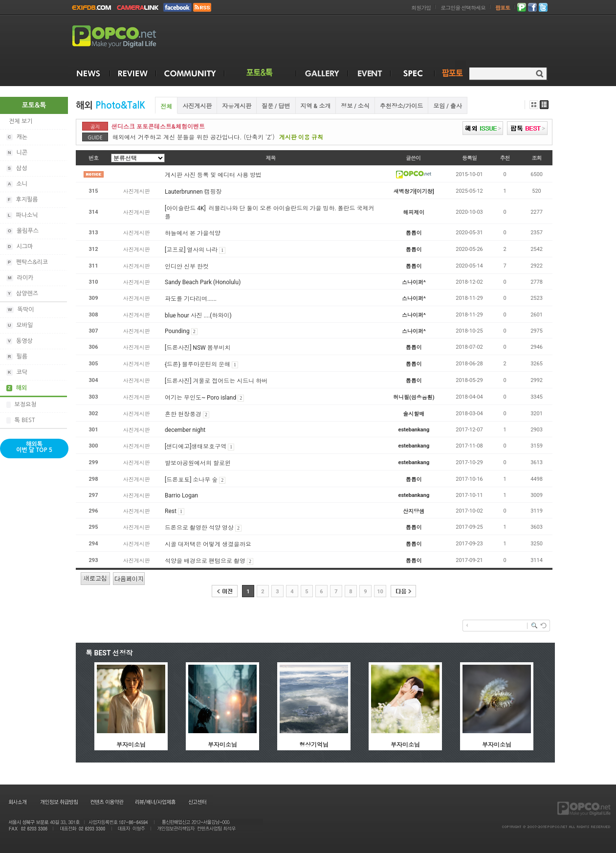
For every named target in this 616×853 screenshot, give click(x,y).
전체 (166, 107)
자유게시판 (237, 106)
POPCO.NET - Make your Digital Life (126, 37)
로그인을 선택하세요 (463, 8)
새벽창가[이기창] (414, 191)
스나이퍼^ (414, 282)
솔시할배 (414, 414)
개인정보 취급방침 (59, 802)
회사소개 (17, 802)
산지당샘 (414, 511)
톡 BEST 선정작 (109, 653)
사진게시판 (197, 106)
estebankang (414, 430)
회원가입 (421, 8)
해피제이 (414, 213)
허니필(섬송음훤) (414, 397)
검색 (539, 74)
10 (380, 592)
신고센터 (197, 802)
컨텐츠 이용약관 (106, 802)
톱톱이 (414, 233)
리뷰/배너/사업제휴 (155, 802)
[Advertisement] (586, 244)
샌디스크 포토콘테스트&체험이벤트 (158, 127)
